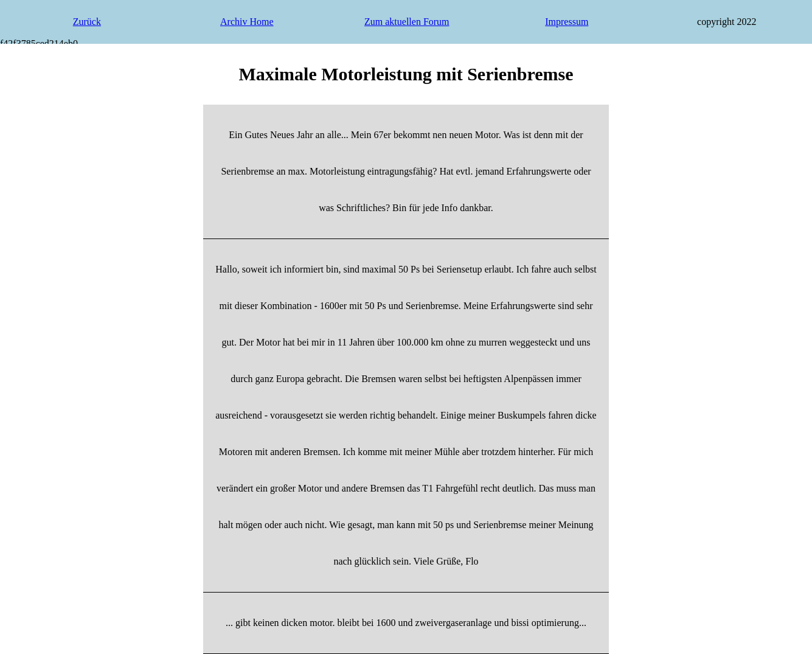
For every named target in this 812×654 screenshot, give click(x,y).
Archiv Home (247, 22)
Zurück (87, 22)
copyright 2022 (727, 22)
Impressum (567, 22)
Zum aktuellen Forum (407, 22)
